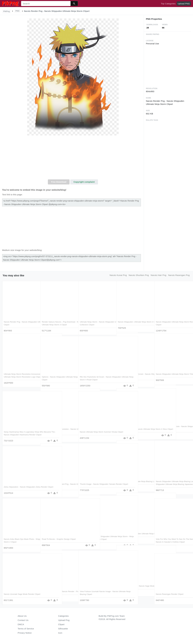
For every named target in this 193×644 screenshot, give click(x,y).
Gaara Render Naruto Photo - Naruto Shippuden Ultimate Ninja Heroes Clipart (171, 426)
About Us (22, 616)
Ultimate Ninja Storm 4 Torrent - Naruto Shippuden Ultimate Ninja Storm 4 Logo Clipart (135, 374)
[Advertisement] (73, 158)
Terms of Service (26, 629)
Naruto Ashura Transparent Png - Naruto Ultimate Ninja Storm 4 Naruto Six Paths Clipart (58, 484)
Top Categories (168, 4)
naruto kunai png (118, 275)
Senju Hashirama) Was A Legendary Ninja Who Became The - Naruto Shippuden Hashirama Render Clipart (20, 432)
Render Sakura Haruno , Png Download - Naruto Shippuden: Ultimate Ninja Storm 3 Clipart (58, 322)
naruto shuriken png (139, 275)
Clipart (61, 624)
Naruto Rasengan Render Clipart (170, 591)
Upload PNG (184, 4)
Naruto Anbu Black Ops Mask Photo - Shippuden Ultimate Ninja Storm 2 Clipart (19, 539)
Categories (63, 616)
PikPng (7, 11)
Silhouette (63, 629)
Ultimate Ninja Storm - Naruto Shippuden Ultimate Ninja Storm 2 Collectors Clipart (94, 322)
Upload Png (64, 620)
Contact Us (23, 620)
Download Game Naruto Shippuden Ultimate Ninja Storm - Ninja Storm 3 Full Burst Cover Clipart (95, 536)
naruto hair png (158, 275)
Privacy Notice (25, 633)
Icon (60, 633)
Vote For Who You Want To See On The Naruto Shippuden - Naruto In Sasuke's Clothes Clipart (173, 539)
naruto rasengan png (179, 275)
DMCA (21, 624)
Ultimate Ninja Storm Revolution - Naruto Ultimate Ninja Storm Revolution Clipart (58, 429)
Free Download (59, 182)
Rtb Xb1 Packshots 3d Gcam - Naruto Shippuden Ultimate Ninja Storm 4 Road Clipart (97, 377)
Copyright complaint (84, 182)
